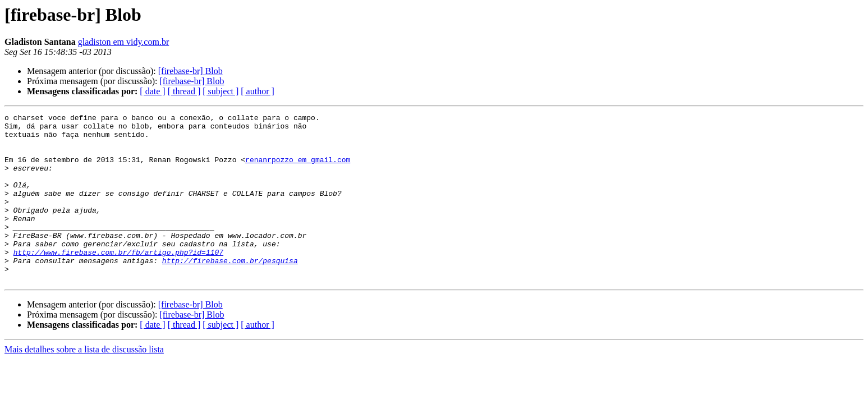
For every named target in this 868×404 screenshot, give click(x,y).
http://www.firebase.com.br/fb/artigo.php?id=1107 (118, 281)
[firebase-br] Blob (190, 71)
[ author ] (258, 91)
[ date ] (152, 91)
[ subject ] (221, 91)
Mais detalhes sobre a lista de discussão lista (84, 383)
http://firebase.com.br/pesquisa (230, 291)
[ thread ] (184, 91)
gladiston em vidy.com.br (124, 42)
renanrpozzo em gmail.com (298, 169)
